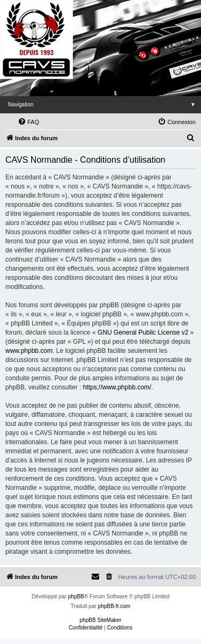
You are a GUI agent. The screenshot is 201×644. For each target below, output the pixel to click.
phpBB (76, 596)
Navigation (105, 104)
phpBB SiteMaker (101, 620)
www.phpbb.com (29, 351)
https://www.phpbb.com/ (117, 387)
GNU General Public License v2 (143, 332)
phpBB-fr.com (114, 606)
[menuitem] (28, 122)
